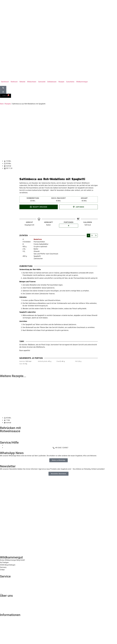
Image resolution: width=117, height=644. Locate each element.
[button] (82, 82)
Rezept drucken (39, 207)
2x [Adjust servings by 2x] (92, 235)
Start (2, 104)
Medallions (38, 239)
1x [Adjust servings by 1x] (89, 235)
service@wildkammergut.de (15, 570)
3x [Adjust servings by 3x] (96, 235)
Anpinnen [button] (78, 207)
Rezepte (8, 104)
